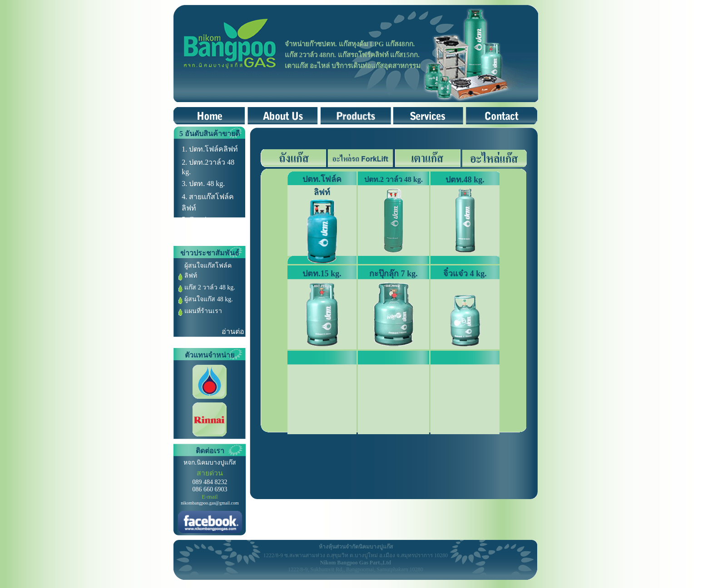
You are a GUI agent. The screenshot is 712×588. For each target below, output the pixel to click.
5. (185, 219)
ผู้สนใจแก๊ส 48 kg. (209, 299)
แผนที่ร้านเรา (203, 311)
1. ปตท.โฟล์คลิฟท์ (210, 149)
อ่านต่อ (233, 331)
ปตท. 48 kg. (207, 184)
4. (185, 197)
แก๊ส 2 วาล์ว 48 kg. (210, 287)
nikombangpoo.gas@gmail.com (210, 503)
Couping (201, 219)
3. (185, 184)
